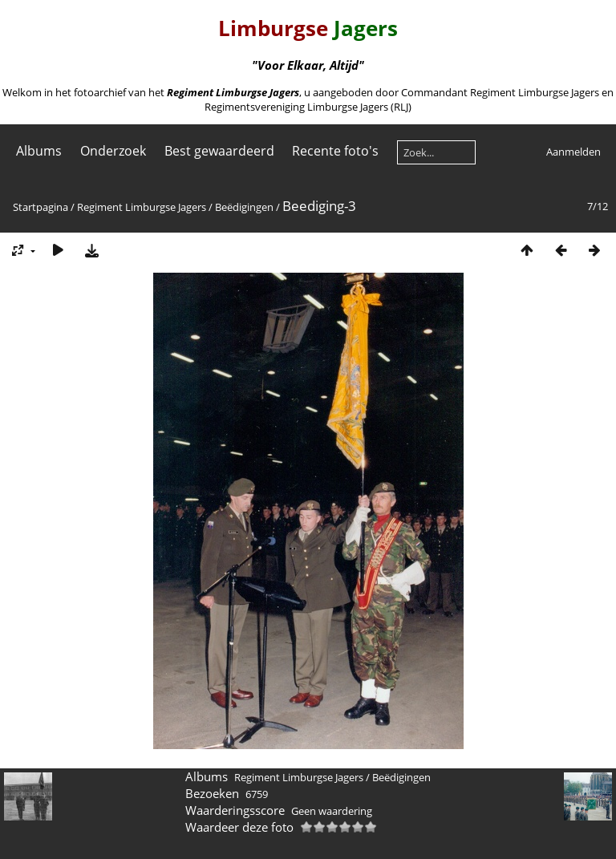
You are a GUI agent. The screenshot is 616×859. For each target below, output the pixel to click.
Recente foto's (335, 151)
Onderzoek (113, 151)
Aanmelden (573, 152)
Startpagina (41, 207)
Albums (39, 151)
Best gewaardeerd (219, 151)
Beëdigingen (244, 207)
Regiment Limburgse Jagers (142, 207)
